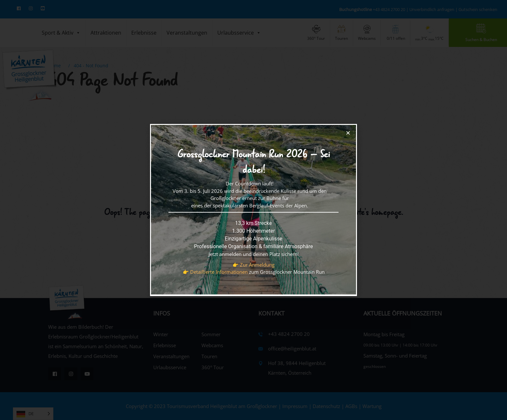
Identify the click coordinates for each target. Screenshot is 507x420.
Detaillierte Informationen (219, 272)
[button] (348, 133)
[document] (253, 210)
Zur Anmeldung (257, 265)
